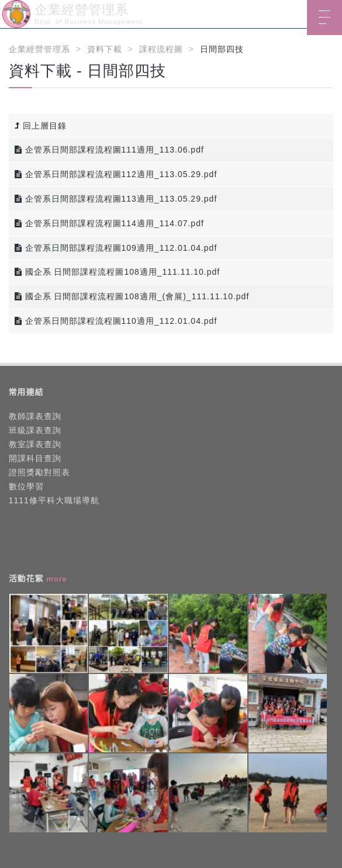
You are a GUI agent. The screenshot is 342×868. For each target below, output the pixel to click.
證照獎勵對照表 (39, 472)
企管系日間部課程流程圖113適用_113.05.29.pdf (116, 199)
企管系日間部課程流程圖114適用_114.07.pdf (109, 223)
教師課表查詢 (35, 416)
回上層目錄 (41, 126)
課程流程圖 (161, 49)
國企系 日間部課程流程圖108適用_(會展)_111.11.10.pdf (132, 296)
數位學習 (26, 486)
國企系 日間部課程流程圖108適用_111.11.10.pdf (118, 272)
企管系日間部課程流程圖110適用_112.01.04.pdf (116, 321)
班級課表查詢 (35, 430)
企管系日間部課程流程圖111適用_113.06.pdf (109, 150)
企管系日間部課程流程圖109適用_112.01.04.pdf (116, 248)
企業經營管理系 (39, 49)
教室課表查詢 (35, 444)
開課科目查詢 (35, 458)
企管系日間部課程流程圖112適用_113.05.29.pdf (116, 174)
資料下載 (105, 49)
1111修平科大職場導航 (54, 500)
